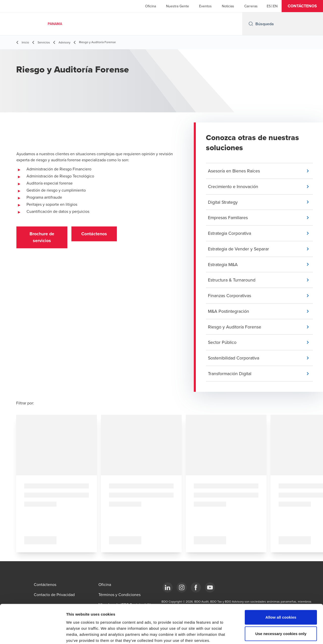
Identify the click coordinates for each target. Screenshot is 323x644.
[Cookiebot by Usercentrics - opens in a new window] (33, 634)
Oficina (151, 6)
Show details (265, 634)
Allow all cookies (281, 590)
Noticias (228, 6)
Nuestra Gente (178, 6)
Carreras (251, 6)
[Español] (269, 6)
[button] (302, 6)
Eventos (205, 6)
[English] (275, 6)
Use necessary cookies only (281, 607)
